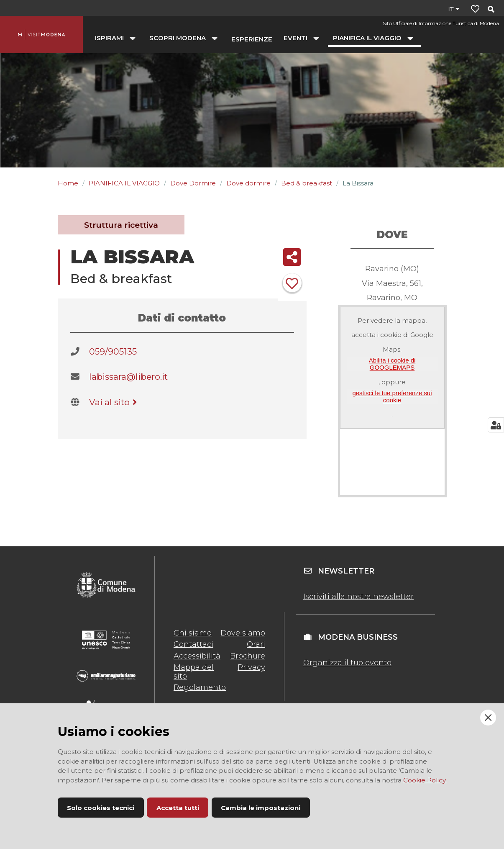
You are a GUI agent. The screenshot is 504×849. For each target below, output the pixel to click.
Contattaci (193, 644)
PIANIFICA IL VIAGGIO (124, 183)
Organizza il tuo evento (347, 663)
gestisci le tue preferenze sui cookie (392, 396)
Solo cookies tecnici (101, 808)
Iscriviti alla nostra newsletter (358, 597)
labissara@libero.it (128, 377)
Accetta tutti (178, 808)
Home (68, 183)
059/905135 (113, 351)
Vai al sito (115, 402)
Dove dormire (248, 183)
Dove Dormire (193, 183)
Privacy (251, 667)
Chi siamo (193, 633)
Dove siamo (243, 633)
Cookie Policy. (425, 780)
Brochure (248, 656)
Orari (256, 644)
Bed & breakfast (307, 183)
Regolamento (200, 687)
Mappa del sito (194, 671)
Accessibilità (197, 656)
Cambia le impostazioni (261, 808)
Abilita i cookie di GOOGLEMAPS (392, 364)
